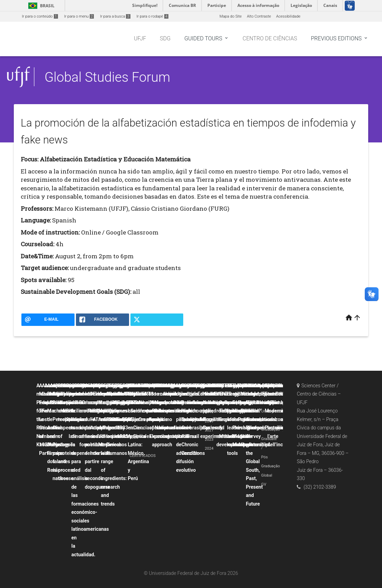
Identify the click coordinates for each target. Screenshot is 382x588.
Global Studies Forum (107, 77)
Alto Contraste (259, 16)
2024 (209, 449)
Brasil (40, 6)
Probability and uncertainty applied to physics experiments (214, 411)
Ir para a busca (115, 16)
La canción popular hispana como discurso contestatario (175, 411)
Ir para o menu (79, 16)
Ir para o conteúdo (40, 16)
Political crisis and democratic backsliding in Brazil (199, 411)
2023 (209, 440)
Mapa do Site (231, 16)
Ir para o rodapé (153, 16)
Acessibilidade (288, 16)
